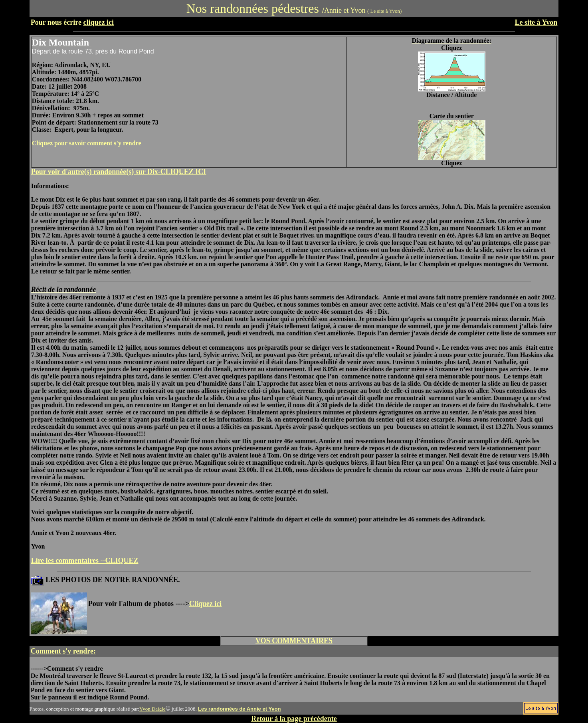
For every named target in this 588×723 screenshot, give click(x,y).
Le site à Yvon (536, 22)
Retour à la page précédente (294, 719)
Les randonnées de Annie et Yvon (239, 709)
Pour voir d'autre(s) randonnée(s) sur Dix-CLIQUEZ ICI (119, 172)
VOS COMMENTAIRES (294, 641)
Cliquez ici (206, 604)
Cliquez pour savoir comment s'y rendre (87, 143)
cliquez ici (98, 22)
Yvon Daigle (152, 709)
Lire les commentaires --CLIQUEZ (85, 561)
